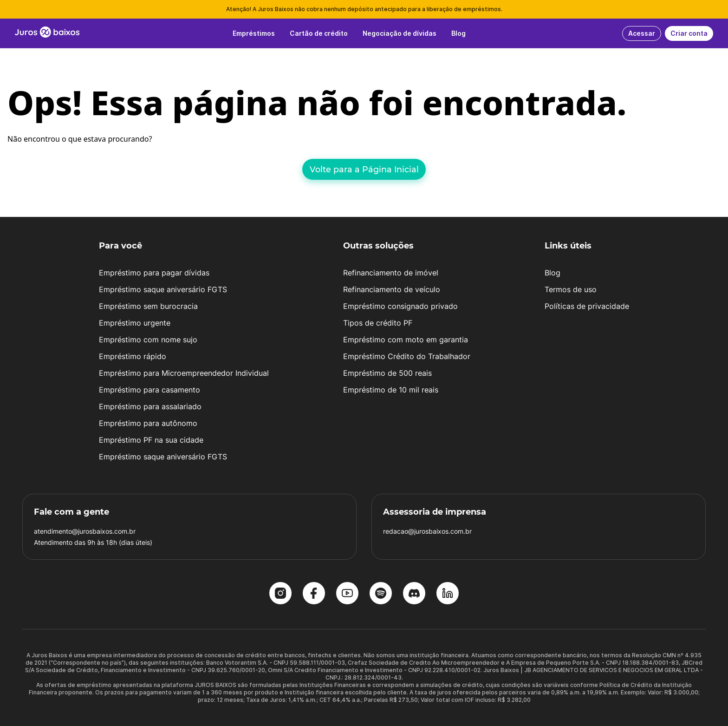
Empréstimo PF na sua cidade (151, 440)
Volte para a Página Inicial (364, 169)
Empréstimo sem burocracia (148, 306)
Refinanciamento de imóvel (391, 273)
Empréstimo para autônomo (148, 423)
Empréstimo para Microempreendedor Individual (184, 373)
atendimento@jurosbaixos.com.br (85, 531)
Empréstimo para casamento (149, 390)
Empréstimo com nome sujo (148, 340)
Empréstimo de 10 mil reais (391, 390)
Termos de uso (571, 289)
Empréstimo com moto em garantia (406, 340)
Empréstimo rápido (133, 356)
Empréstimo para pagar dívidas (154, 273)
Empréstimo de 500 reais (387, 373)
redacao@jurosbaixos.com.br (427, 531)
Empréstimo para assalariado (150, 406)
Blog (552, 273)
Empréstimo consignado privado (400, 306)
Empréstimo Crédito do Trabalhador (407, 356)
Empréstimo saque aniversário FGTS (163, 289)
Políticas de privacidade (587, 306)
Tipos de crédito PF (378, 323)
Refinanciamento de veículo (392, 289)
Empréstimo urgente (135, 323)
